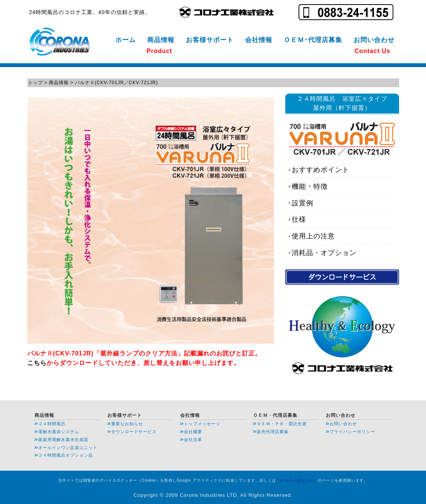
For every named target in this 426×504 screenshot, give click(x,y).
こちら (37, 363)
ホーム (126, 40)
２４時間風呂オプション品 (66, 455)
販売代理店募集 (273, 432)
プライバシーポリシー (352, 432)
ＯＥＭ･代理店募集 (313, 40)
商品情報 (161, 40)
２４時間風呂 (52, 424)
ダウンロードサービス (134, 432)
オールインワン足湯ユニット (68, 448)
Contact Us (373, 51)
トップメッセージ (202, 424)
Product (160, 51)
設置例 (303, 203)
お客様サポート (210, 40)
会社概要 (193, 432)
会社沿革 (193, 440)
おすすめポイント (321, 170)
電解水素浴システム (59, 432)
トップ (35, 83)
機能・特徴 (310, 186)
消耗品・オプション (324, 253)
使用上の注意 (313, 236)
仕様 (299, 219)
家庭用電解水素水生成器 (63, 440)
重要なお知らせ (127, 424)
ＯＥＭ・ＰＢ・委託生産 (282, 424)
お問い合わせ (374, 40)
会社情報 (259, 40)
